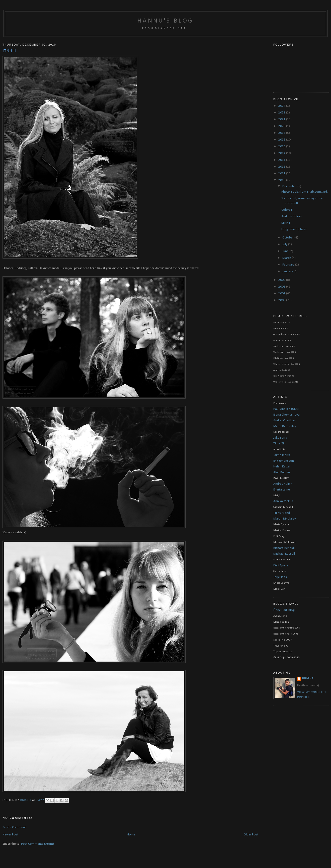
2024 (282, 106)
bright (26, 800)
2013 (282, 160)
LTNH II (286, 223)
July (285, 244)
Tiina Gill (279, 444)
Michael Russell (284, 554)
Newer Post (10, 835)
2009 (282, 280)
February (289, 265)
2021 (282, 119)
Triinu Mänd (282, 513)
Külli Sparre (281, 566)
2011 (282, 173)
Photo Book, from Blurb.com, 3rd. (305, 192)
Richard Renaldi (284, 548)
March (287, 258)
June (286, 251)
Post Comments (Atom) (37, 844)
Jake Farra (280, 438)
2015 (282, 146)
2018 (282, 133)
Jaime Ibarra (282, 455)
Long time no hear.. (294, 229)
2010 (282, 180)
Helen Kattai (282, 467)
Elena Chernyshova (286, 415)
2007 (282, 293)
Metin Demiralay (285, 426)
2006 (282, 300)
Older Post (251, 835)
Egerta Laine (282, 490)
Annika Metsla (283, 501)
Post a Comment (14, 827)
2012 (282, 167)
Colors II (287, 210)
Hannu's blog (165, 21)
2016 (282, 140)
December (290, 186)
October (288, 238)
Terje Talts (280, 577)
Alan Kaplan (282, 472)
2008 (282, 287)
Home (131, 835)
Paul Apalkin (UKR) (286, 409)
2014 (282, 153)
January (288, 271)
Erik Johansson (284, 461)
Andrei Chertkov (284, 420)
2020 (282, 126)
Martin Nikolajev (285, 519)
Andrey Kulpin (283, 484)
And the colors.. (292, 216)
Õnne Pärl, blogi (284, 610)
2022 (282, 113)
